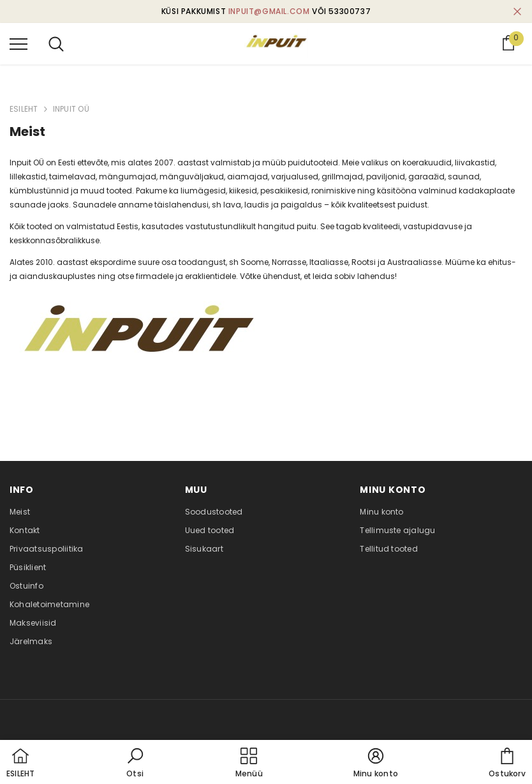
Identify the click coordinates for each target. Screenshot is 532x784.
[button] (135, 764)
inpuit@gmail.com (269, 11)
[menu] (18, 43)
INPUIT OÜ (71, 109)
